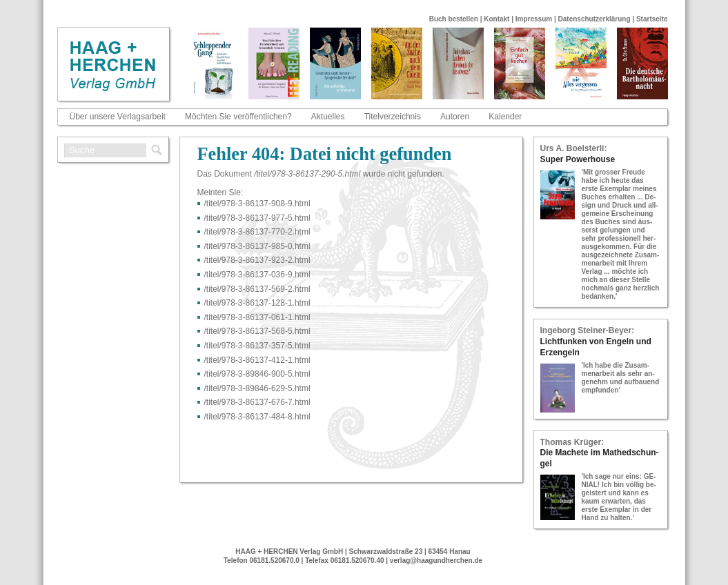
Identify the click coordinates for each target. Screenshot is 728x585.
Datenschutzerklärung (594, 19)
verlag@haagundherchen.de (436, 561)
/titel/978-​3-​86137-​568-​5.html (257, 331)
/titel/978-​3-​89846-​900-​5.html (257, 374)
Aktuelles (328, 117)
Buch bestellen (454, 19)
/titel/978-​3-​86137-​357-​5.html (257, 346)
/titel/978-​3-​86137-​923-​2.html (257, 260)
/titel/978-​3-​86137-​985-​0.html (257, 246)
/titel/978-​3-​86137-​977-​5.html (257, 218)
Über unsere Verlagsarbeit (118, 117)
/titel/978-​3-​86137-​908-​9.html (257, 204)
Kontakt (496, 19)
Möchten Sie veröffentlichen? (238, 117)
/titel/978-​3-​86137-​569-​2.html (257, 289)
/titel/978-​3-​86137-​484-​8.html (257, 417)
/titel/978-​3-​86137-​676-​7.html (257, 402)
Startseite (652, 19)
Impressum (534, 19)
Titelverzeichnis (393, 117)
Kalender (505, 117)
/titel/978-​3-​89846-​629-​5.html (257, 388)
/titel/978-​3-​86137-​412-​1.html (257, 360)
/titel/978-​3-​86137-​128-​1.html (257, 303)
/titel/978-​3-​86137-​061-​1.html (257, 317)
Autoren (455, 117)
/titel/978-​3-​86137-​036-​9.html (257, 275)
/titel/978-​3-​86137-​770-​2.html (257, 232)
